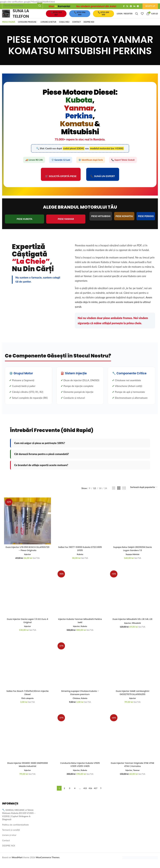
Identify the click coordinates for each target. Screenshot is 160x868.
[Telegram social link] (138, 6)
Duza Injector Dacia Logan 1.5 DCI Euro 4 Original (27, 626)
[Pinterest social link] (131, 6)
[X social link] (127, 6)
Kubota (80, 559)
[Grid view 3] (119, 494)
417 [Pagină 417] (96, 794)
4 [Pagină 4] (75, 794)
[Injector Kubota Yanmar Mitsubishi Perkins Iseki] (80, 598)
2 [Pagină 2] (64, 794)
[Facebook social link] (124, 6)
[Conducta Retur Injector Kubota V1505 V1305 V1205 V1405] (80, 743)
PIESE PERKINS (146, 222)
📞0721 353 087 (59, 16)
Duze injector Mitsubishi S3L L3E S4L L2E (133, 624)
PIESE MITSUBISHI (101, 222)
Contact (6, 846)
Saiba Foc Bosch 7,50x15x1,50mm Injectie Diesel (27, 698)
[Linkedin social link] (134, 6)
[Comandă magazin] (144, 493)
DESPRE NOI (9, 852)
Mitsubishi (137, 628)
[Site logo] (9, 16)
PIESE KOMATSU (124, 222)
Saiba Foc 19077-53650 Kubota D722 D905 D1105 (80, 554)
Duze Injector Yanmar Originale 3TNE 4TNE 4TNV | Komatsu (133, 771)
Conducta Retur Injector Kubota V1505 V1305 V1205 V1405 (80, 771)
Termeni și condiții (11, 836)
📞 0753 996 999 (82, 16)
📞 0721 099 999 (104, 16)
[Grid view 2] (114, 494)
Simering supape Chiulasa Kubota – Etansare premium (80, 698)
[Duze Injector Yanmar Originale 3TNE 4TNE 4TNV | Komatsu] (133, 743)
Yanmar (137, 776)
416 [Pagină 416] (90, 794)
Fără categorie (27, 704)
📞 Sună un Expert (103, 182)
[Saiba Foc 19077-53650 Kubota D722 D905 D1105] (80, 526)
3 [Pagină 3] (70, 794)
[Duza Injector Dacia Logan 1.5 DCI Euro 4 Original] (27, 598)
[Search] (22, 5)
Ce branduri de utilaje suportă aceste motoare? (41, 471)
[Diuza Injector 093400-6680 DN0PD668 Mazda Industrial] (27, 743)
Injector (27, 559)
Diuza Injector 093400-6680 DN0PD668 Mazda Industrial (27, 771)
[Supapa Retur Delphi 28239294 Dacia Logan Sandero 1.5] (133, 526)
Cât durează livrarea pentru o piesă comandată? (42, 460)
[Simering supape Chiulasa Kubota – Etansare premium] (80, 671)
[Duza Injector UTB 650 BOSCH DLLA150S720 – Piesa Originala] (27, 526)
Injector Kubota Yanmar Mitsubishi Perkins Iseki (80, 626)
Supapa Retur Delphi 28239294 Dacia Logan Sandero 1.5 (133, 554)
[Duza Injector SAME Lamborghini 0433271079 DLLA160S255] (133, 671)
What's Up (150, 6)
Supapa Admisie (133, 559)
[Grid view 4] (124, 494)
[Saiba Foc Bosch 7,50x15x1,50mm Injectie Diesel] (27, 671)
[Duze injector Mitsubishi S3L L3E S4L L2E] (133, 598)
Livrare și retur (9, 841)
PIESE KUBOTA (24, 225)
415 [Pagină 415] (85, 794)
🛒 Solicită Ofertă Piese (61, 182)
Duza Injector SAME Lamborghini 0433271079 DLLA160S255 (133, 698)
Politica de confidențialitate (15, 830)
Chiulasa (76, 704)
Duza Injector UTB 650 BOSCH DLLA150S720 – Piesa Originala (27, 554)
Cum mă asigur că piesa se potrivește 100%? (40, 449)
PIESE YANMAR (66, 225)
